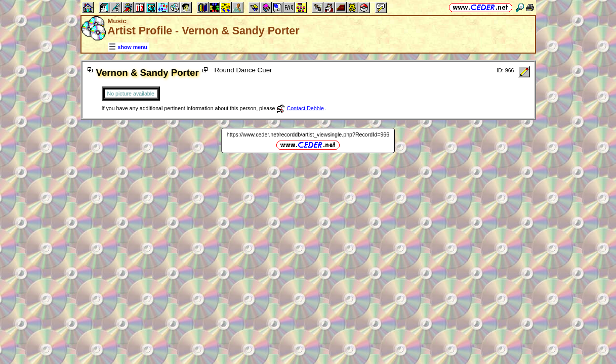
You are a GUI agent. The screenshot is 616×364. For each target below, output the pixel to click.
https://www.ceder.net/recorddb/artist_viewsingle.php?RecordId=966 (308, 134)
